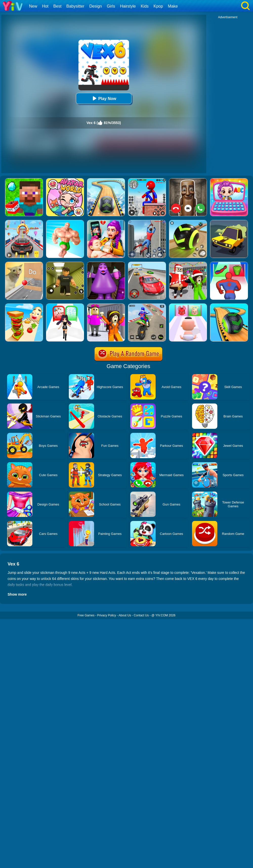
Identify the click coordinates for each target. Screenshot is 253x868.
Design (96, 6)
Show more (17, 594)
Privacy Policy (107, 615)
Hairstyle (128, 6)
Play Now (104, 98)
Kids (145, 6)
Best (57, 6)
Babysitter (75, 6)
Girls (111, 6)
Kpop (158, 6)
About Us (125, 615)
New (33, 6)
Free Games (86, 615)
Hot (45, 6)
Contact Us (141, 615)
